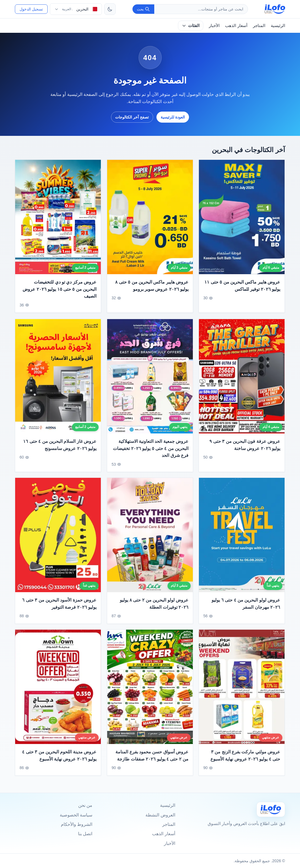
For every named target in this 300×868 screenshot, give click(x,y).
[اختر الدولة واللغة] (76, 9)
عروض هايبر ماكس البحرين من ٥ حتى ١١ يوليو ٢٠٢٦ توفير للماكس (242, 286)
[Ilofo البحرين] (271, 809)
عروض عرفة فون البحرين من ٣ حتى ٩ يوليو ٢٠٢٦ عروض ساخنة (245, 448)
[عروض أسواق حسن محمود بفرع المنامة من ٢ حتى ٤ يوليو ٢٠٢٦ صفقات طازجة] (150, 690)
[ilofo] (275, 9)
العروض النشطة (160, 815)
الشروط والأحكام (77, 824)
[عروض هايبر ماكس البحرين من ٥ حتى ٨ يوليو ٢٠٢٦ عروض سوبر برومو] (150, 217)
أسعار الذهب (236, 25)
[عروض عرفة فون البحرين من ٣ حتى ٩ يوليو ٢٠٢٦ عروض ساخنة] (242, 379)
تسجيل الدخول (31, 9)
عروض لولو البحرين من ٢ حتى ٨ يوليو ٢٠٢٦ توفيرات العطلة (154, 607)
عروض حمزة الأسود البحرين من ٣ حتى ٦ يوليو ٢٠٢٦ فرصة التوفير (60, 607)
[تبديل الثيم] (110, 9)
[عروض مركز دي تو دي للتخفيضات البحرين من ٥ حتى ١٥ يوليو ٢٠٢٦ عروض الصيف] (58, 217)
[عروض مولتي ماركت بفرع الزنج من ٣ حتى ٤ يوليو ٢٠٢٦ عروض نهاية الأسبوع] (242, 690)
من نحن (85, 805)
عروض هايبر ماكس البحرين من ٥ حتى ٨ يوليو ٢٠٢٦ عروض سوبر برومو (152, 286)
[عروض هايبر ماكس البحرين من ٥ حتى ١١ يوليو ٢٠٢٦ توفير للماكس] (242, 217)
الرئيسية (278, 25)
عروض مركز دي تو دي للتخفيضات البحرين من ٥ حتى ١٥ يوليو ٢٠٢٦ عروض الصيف (60, 289)
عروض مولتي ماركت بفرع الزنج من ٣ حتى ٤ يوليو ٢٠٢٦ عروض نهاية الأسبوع (245, 758)
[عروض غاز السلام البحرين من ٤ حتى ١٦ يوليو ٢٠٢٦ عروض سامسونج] (58, 379)
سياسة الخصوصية (76, 815)
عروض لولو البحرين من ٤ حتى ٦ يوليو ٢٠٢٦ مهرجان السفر (246, 607)
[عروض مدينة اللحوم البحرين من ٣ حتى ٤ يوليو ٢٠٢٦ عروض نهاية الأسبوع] (58, 690)
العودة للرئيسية (173, 117)
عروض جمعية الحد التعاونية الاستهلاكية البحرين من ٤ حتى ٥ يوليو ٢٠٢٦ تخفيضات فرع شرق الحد (151, 451)
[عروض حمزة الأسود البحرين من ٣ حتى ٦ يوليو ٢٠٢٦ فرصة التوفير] (58, 538)
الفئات (190, 25)
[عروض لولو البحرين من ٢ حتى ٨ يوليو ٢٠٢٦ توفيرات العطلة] (150, 538)
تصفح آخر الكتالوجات (132, 117)
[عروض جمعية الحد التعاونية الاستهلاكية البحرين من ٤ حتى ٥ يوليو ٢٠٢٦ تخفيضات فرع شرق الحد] (150, 379)
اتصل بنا (85, 834)
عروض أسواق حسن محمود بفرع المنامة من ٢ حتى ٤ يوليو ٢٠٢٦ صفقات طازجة (152, 758)
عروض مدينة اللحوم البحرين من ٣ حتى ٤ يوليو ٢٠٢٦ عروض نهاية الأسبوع (60, 758)
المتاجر (259, 25)
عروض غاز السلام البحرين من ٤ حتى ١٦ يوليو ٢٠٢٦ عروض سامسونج (60, 448)
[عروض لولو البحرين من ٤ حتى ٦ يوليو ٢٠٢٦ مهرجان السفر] (242, 538)
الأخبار (214, 25)
